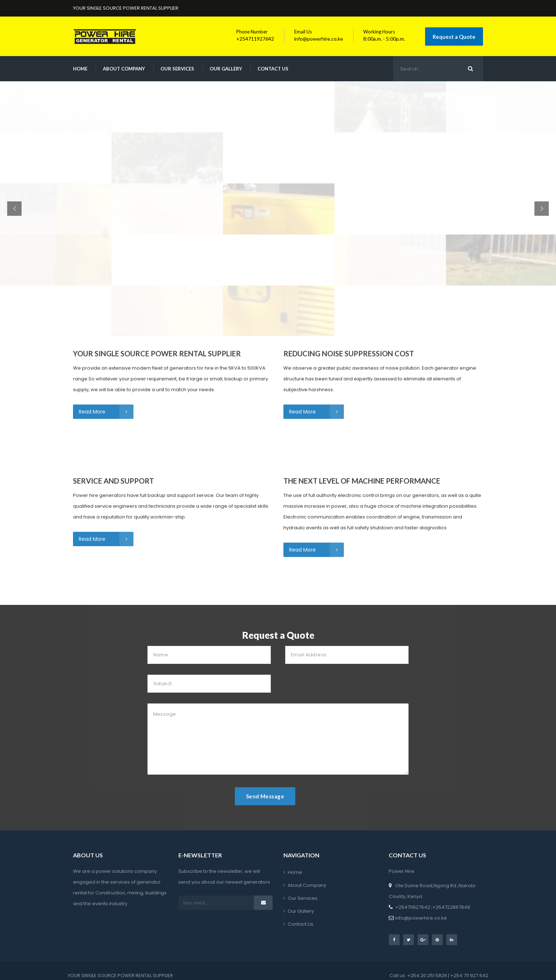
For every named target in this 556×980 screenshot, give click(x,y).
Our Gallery (226, 69)
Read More (106, 342)
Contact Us (273, 69)
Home (80, 69)
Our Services (177, 69)
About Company (124, 69)
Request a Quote (454, 37)
